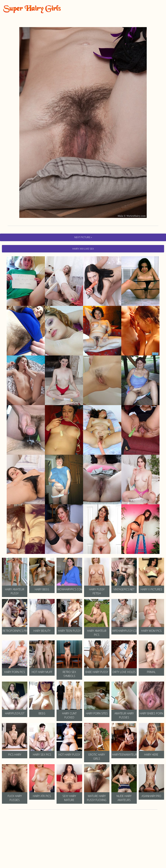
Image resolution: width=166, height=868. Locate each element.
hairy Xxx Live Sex (83, 249)
